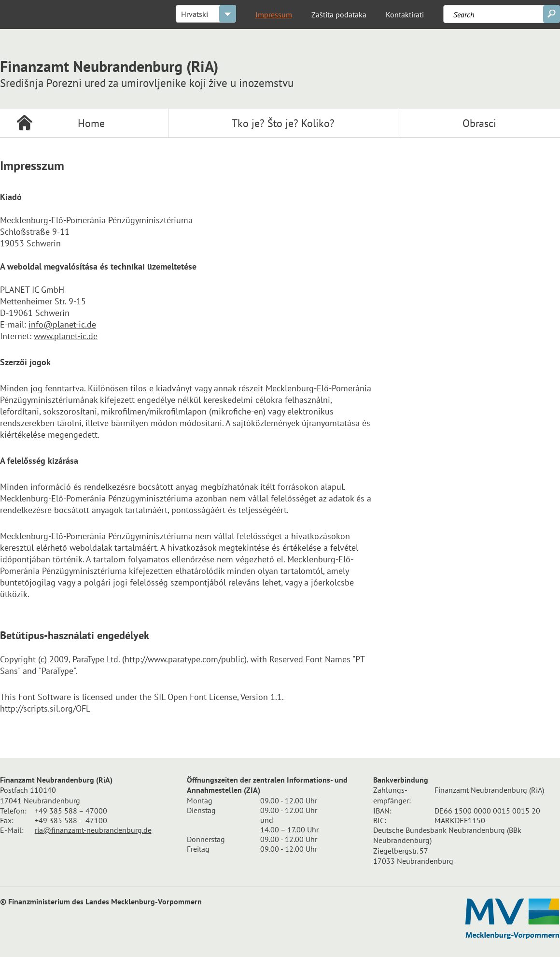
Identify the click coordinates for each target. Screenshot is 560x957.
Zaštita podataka (339, 14)
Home (91, 123)
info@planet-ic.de (62, 324)
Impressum (274, 14)
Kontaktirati (405, 14)
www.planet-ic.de (66, 336)
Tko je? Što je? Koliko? (283, 123)
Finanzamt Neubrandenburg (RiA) (147, 71)
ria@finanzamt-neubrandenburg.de (93, 830)
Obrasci (479, 123)
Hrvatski (195, 14)
